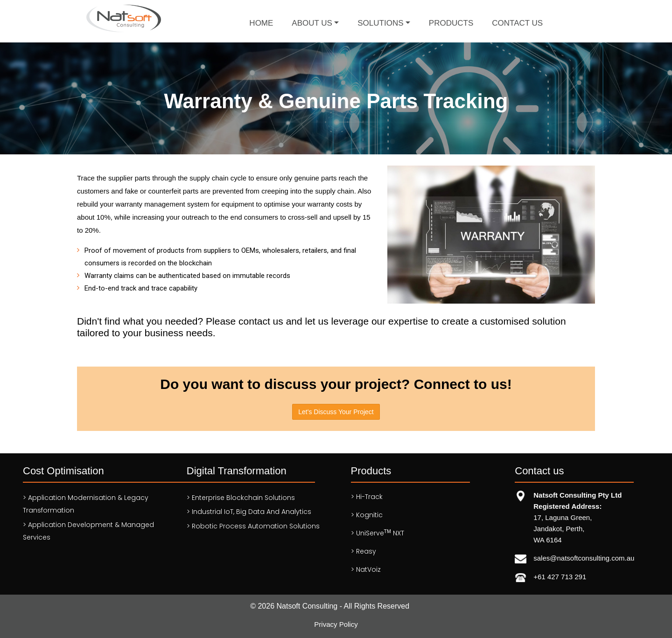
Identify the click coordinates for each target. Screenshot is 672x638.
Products (451, 23)
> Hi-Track (367, 497)
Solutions (380, 23)
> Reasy (364, 551)
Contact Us (517, 23)
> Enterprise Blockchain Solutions (241, 498)
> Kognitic (367, 515)
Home (261, 23)
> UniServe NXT (378, 533)
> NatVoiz (366, 569)
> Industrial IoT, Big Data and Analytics (249, 512)
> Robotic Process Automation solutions (253, 526)
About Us (312, 23)
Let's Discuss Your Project (336, 412)
